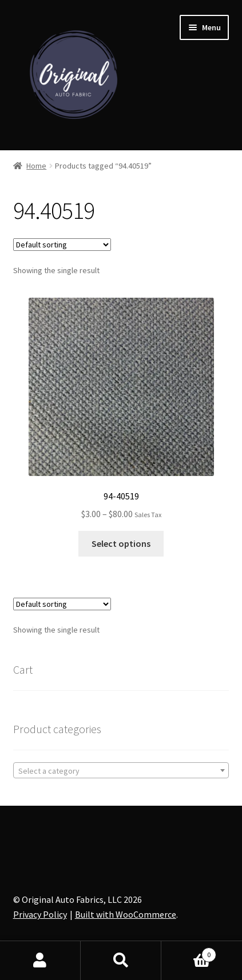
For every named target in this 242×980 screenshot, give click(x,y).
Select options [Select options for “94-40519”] (121, 543)
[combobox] (121, 770)
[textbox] (121, 771)
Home (36, 166)
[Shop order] (62, 245)
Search (121, 961)
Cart (189, 952)
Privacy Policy (40, 914)
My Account (40, 961)
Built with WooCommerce (126, 914)
